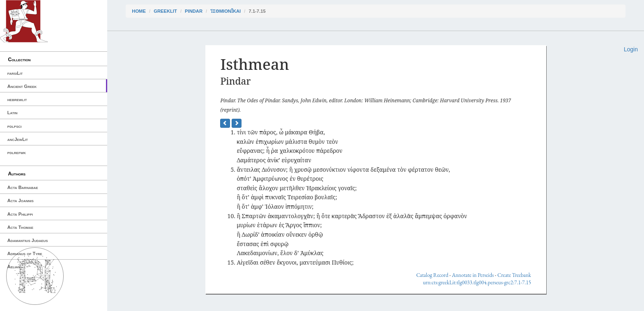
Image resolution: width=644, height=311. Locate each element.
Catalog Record (432, 275)
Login (631, 49)
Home (139, 11)
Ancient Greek (22, 86)
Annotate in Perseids (473, 275)
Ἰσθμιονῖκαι (225, 11)
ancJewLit (18, 139)
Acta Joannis (21, 200)
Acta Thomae (20, 227)
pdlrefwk (17, 152)
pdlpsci (15, 126)
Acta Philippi (20, 214)
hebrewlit (17, 99)
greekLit (165, 11)
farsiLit (15, 73)
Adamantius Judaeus (28, 240)
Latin (13, 113)
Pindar (194, 11)
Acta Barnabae (23, 187)
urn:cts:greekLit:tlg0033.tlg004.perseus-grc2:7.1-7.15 (477, 282)
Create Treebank (514, 275)
